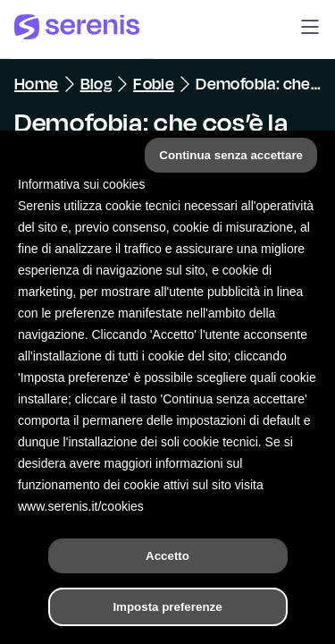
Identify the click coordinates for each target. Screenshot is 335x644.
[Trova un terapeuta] (234, 612)
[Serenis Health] (77, 30)
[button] (310, 30)
